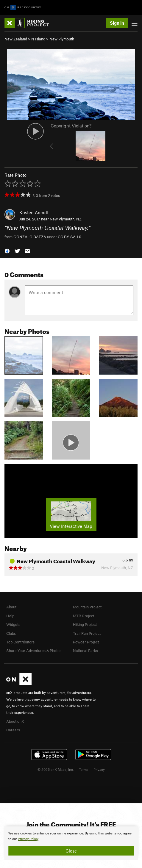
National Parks (85, 651)
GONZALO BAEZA (30, 237)
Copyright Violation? (71, 126)
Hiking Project (85, 624)
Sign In (117, 23)
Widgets (13, 624)
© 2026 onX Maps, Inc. (56, 769)
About (11, 607)
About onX (15, 721)
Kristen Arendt (34, 212)
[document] (71, 843)
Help (10, 616)
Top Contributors (20, 642)
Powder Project (86, 642)
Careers (13, 730)
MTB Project (84, 616)
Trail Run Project (87, 633)
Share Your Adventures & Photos (34, 651)
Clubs (11, 633)
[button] (7, 250)
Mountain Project (87, 607)
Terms (84, 769)
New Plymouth (62, 39)
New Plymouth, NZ (66, 219)
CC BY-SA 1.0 (70, 237)
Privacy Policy (28, 839)
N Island (38, 39)
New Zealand (16, 39)
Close (71, 851)
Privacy (99, 769)
